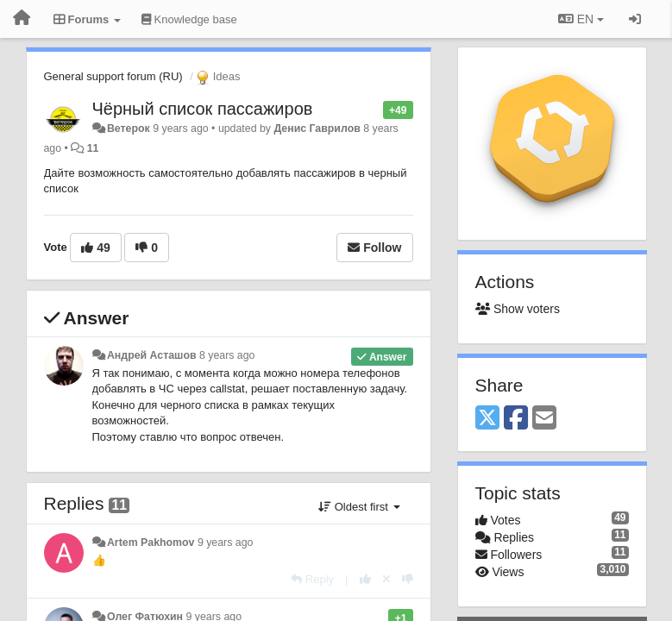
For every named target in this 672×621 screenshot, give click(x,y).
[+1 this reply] (365, 579)
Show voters (518, 309)
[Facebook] (516, 419)
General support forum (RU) (113, 76)
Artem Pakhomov (151, 543)
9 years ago (226, 543)
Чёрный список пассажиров (203, 109)
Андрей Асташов (152, 355)
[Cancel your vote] (386, 579)
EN (581, 19)
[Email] (544, 419)
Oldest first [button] (359, 507)
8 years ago (227, 355)
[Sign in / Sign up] (635, 19)
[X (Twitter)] (487, 419)
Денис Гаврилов (317, 129)
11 (93, 148)
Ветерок (129, 129)
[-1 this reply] (408, 579)
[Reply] (312, 579)
